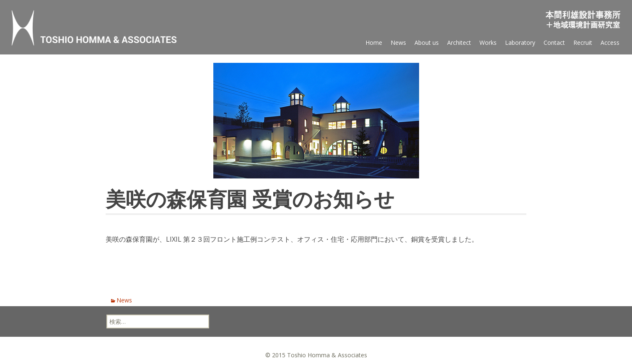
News (398, 43)
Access (610, 43)
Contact (554, 43)
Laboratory (520, 43)
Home (374, 43)
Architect (459, 43)
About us (427, 43)
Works (488, 43)
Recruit (583, 43)
